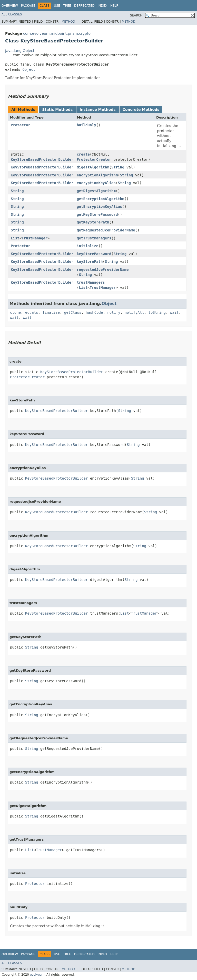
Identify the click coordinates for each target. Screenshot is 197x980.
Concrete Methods (141, 110)
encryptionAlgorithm (97, 175)
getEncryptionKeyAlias (99, 206)
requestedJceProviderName (103, 269)
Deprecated (84, 6)
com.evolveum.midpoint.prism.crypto (57, 33)
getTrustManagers (94, 238)
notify (114, 312)
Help (114, 6)
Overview (10, 6)
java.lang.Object (20, 51)
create (83, 154)
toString (157, 312)
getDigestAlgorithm (96, 191)
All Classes (12, 14)
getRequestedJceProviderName (106, 230)
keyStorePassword (94, 254)
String (118, 167)
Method (68, 22)
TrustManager (35, 238)
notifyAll (134, 312)
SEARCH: (137, 15)
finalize (51, 312)
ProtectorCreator (94, 159)
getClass (73, 312)
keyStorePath (90, 262)
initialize (87, 246)
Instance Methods (97, 110)
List (15, 238)
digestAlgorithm (93, 167)
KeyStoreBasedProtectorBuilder (42, 159)
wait (174, 312)
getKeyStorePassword (97, 214)
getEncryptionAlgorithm (100, 199)
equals (32, 312)
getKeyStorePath (93, 222)
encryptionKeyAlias (96, 183)
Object (29, 69)
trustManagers (91, 282)
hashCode (94, 312)
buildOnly (86, 125)
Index (103, 6)
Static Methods (57, 110)
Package (28, 6)
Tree (67, 6)
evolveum (37, 975)
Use (57, 6)
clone (15, 312)
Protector (21, 125)
